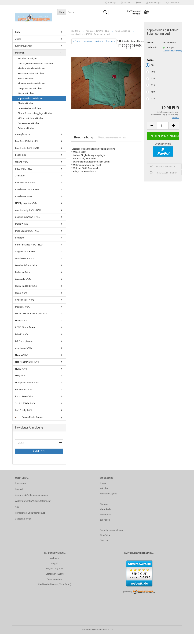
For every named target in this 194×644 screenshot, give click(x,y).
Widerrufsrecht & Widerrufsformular (33, 501)
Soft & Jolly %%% (24, 410)
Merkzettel (173, 3)
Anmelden (39, 451)
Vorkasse (55, 558)
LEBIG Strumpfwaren (26, 327)
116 (151, 85)
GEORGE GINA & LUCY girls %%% (32, 314)
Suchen (126, 3)
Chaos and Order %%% (26, 286)
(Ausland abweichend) (172, 51)
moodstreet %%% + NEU (27, 189)
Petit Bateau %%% (24, 390)
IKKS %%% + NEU (24, 169)
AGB (17, 507)
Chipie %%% (21, 293)
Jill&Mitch (20, 176)
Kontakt (19, 489)
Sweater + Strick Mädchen (31, 73)
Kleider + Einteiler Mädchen (31, 68)
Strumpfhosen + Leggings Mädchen (35, 113)
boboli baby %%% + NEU (27, 148)
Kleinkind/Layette (24, 46)
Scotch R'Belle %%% (25, 403)
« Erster (77, 41)
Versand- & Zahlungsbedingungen (32, 495)
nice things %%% (23, 348)
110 (151, 78)
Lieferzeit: (152, 48)
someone (20, 238)
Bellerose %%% (23, 272)
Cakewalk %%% (23, 279)
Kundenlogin (154, 3)
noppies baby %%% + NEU (28, 210)
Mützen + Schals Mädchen (31, 118)
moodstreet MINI (24, 196)
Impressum (21, 483)
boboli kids (21, 155)
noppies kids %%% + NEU (28, 217)
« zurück (88, 41)
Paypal (55, 563)
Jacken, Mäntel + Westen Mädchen (35, 64)
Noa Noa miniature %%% (27, 362)
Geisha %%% (22, 162)
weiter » (99, 41)
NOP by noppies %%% (26, 203)
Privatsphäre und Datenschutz (30, 513)
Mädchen (20, 53)
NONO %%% (21, 369)
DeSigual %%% (23, 307)
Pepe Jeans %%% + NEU (27, 231)
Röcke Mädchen (26, 93)
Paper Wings (21, 224)
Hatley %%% (21, 321)
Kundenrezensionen (112, 137)
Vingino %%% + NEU (25, 251)
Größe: (150, 60)
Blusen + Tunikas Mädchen (31, 83)
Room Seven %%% (24, 396)
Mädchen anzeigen (27, 58)
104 (151, 72)
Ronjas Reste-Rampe (29, 417)
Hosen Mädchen (26, 79)
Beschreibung (84, 137)
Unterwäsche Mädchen (29, 108)
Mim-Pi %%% (22, 334)
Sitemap (110, 3)
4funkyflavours (23, 134)
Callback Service (23, 519)
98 (150, 65)
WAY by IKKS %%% (25, 258)
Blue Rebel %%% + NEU (27, 141)
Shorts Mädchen (26, 103)
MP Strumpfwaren (24, 341)
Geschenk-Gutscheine (26, 265)
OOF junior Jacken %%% (27, 383)
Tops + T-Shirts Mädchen (30, 98)
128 (151, 99)
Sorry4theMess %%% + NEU (29, 245)
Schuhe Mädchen (26, 128)
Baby (18, 32)
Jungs (18, 39)
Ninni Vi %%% (22, 355)
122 (151, 92)
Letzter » (111, 41)
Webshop (86, 630)
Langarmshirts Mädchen (30, 88)
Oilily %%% (20, 376)
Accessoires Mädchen (29, 123)
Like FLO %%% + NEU (26, 183)
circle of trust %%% (25, 300)
